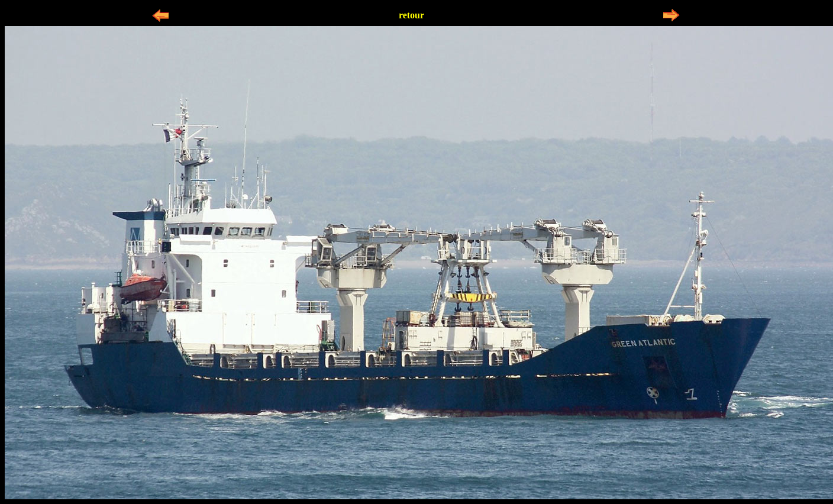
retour (411, 15)
